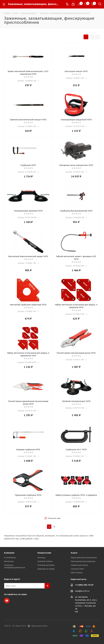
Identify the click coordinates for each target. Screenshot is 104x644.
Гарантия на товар (46, 569)
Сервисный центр (79, 565)
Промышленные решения (83, 561)
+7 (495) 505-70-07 (84, 585)
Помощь (41, 558)
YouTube (7, 601)
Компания (9, 553)
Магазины (9, 561)
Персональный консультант (84, 558)
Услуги (74, 553)
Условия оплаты (45, 561)
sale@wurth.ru (82, 591)
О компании (10, 558)
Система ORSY (77, 569)
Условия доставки (46, 565)
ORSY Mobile (77, 573)
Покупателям (44, 553)
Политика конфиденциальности (15, 566)
